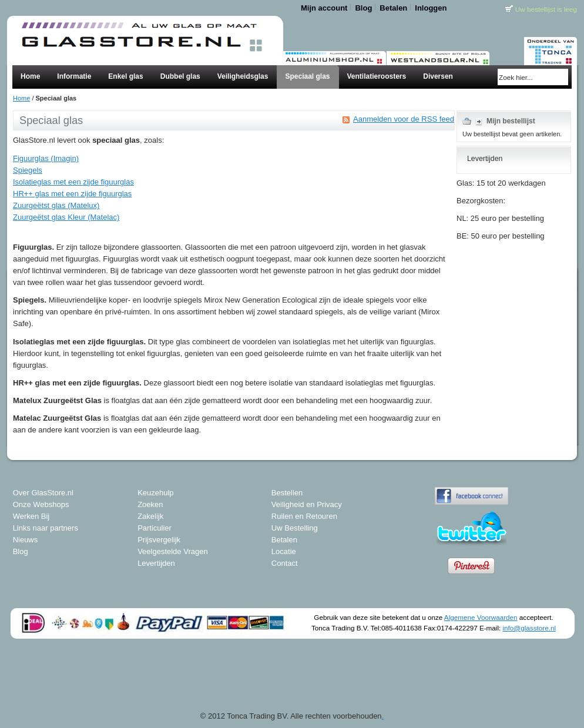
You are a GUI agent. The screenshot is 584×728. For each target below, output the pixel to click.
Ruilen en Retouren (304, 516)
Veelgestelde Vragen (173, 551)
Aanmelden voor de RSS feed (404, 119)
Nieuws (26, 540)
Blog (363, 8)
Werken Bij (31, 516)
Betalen (393, 8)
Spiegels (28, 170)
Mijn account (324, 8)
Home (21, 98)
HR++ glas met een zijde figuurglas (72, 194)
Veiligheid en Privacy (307, 504)
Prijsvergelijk (159, 540)
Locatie (284, 551)
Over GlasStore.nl (43, 493)
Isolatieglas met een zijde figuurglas (73, 182)
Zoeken (150, 504)
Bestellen (287, 493)
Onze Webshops (41, 504)
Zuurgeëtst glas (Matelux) (56, 205)
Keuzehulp (155, 493)
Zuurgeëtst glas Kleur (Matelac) (66, 217)
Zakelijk (150, 516)
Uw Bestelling (295, 528)
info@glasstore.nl (529, 628)
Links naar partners (46, 528)
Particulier (155, 528)
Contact (285, 563)
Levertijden (156, 563)
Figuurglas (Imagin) (46, 158)
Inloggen (431, 8)
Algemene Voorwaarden (481, 617)
